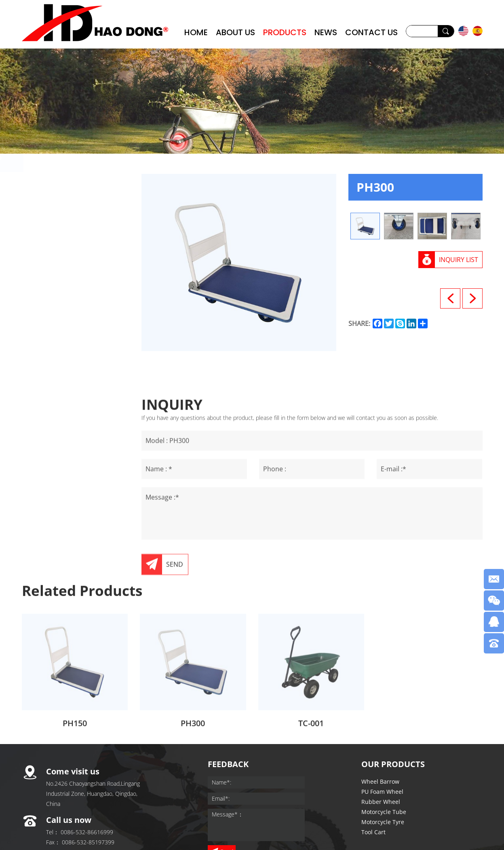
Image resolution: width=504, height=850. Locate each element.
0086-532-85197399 (88, 842)
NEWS (326, 32)
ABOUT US (235, 32)
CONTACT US (371, 32)
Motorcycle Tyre (64, 269)
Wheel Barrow (60, 188)
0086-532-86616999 (87, 832)
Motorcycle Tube (65, 248)
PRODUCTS (285, 32)
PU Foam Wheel (63, 208)
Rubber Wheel (60, 228)
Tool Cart (51, 289)
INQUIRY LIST (459, 260)
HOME (196, 32)
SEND (175, 644)
